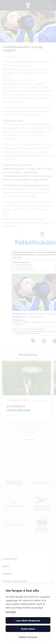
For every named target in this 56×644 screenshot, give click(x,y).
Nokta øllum (28, 629)
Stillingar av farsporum (28, 637)
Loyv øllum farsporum (28, 620)
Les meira (11, 612)
